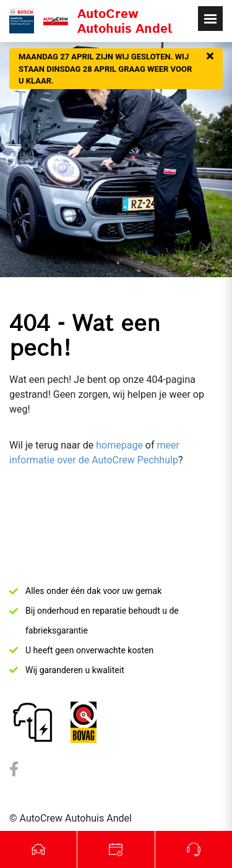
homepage (119, 445)
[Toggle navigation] (210, 19)
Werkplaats (116, 849)
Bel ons (194, 849)
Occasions (39, 849)
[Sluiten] (210, 57)
